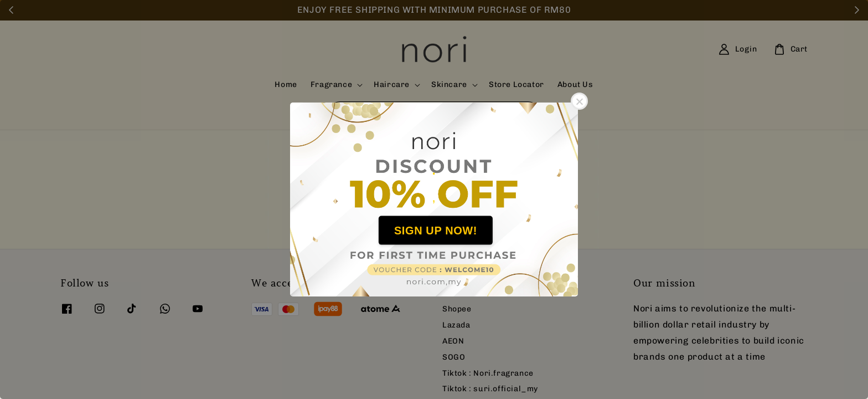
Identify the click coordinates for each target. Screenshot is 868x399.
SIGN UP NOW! (436, 230)
